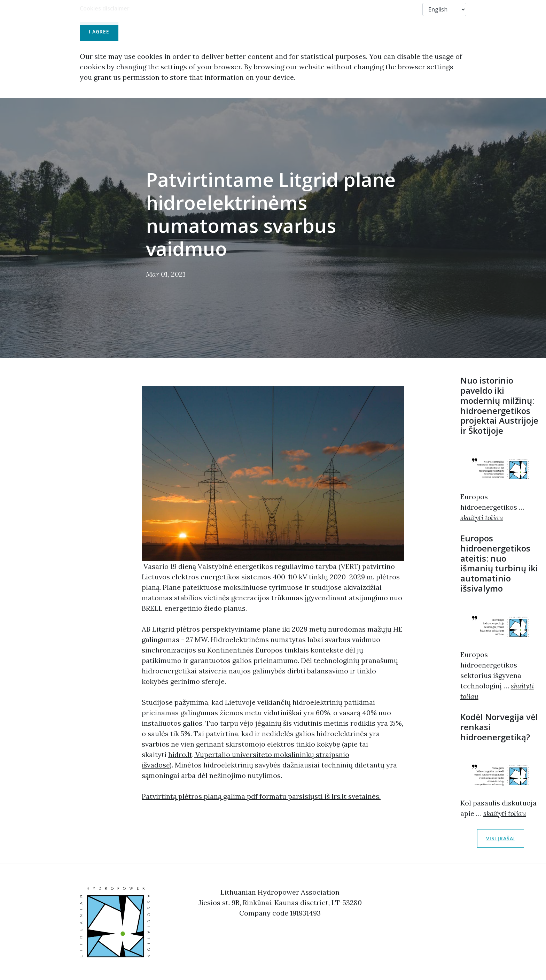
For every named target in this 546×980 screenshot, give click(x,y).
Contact (404, 9)
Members (369, 9)
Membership (286, 9)
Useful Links (329, 9)
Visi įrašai (501, 838)
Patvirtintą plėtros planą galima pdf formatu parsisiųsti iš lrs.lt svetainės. (261, 796)
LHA (223, 9)
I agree (99, 32)
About (250, 9)
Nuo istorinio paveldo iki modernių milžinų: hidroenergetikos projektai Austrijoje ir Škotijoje (499, 405)
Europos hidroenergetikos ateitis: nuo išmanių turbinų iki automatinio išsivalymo (499, 563)
